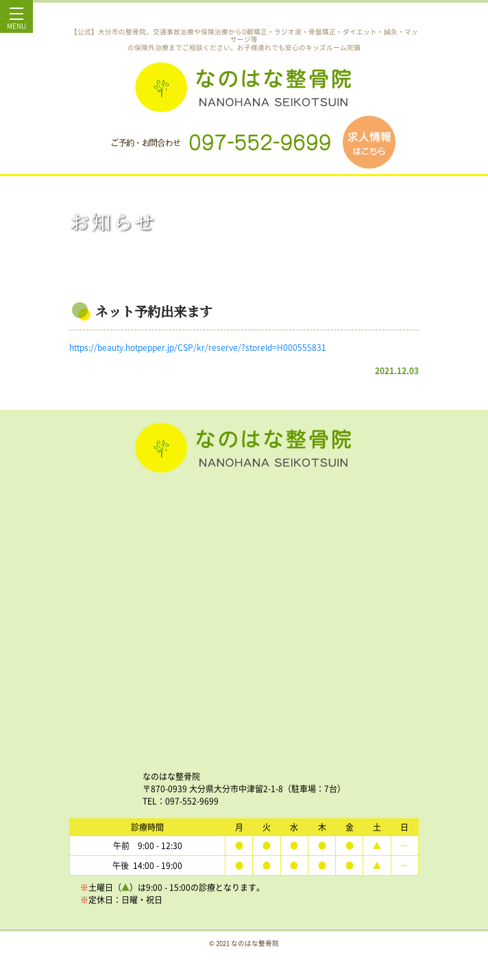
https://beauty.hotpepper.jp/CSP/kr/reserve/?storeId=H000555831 (198, 347)
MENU (16, 22)
